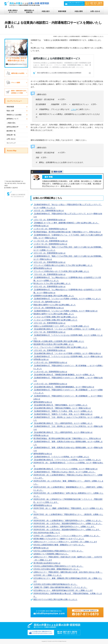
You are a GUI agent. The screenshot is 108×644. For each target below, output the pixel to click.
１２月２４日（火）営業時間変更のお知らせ (50, 362)
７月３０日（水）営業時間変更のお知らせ (49, 274)
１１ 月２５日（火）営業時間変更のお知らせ (51, 241)
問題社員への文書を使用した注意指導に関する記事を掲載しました (59, 341)
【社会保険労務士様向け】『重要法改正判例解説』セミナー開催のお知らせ (62, 408)
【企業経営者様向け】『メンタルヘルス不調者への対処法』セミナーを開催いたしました (67, 299)
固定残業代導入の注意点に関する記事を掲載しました (54, 344)
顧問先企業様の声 (13, 127)
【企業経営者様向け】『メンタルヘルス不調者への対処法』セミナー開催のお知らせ (65, 311)
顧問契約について (13, 119)
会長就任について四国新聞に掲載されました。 (51, 554)
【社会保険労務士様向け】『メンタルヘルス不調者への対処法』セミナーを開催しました (67, 329)
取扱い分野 (10, 111)
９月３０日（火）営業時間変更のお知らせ (49, 253)
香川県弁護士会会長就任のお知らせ (47, 563)
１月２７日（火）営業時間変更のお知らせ (49, 220)
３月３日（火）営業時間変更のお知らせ (49, 211)
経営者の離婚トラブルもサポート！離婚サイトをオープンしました (59, 539)
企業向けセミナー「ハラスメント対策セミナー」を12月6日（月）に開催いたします (65, 542)
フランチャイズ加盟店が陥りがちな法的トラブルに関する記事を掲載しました (63, 265)
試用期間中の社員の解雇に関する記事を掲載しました (54, 296)
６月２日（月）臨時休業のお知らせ (47, 302)
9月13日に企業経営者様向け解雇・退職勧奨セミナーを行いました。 (59, 545)
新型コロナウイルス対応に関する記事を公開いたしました (55, 599)
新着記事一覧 (11, 135)
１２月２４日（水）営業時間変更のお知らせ (50, 229)
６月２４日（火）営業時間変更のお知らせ (49, 286)
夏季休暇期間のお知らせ (43, 505)
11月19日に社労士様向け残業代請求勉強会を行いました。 (56, 584)
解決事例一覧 (11, 131)
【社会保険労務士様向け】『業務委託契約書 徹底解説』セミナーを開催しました (64, 375)
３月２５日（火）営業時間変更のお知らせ (49, 323)
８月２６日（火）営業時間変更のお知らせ (49, 262)
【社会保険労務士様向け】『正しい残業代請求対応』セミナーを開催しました (63, 423)
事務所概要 (10, 107)
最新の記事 (58, 172)
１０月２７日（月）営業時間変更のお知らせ (50, 244)
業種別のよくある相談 (14, 115)
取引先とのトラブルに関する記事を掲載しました (52, 283)
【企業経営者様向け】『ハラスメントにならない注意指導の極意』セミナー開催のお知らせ (68, 356)
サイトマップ (11, 143)
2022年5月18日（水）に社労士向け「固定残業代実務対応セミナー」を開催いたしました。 (68, 523)
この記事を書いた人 (41, 172)
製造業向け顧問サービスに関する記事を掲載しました (54, 314)
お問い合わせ (11, 139)
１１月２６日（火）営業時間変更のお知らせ (50, 372)
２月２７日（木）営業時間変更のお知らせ (49, 332)
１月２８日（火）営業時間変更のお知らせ (49, 350)
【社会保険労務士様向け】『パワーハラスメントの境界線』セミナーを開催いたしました (67, 460)
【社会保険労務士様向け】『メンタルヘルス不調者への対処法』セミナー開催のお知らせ (67, 353)
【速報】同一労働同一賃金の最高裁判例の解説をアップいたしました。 (60, 587)
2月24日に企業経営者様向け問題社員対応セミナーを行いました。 (58, 566)
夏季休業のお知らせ (41, 548)
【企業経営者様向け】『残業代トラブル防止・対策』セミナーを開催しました (63, 411)
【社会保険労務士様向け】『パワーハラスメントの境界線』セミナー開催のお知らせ (65, 469)
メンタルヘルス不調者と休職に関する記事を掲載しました (55, 320)
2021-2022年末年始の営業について (47, 533)
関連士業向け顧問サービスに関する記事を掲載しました (55, 305)
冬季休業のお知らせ (41, 226)
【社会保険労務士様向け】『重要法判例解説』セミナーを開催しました (60, 405)
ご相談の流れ (11, 123)
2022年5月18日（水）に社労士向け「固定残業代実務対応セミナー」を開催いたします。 (67, 530)
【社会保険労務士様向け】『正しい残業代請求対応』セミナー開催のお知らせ (63, 432)
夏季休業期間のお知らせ (43, 268)
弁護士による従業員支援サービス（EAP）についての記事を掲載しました (61, 326)
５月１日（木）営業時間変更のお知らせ (49, 308)
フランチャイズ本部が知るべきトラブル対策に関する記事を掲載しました (61, 271)
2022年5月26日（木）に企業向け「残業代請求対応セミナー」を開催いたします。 (65, 527)
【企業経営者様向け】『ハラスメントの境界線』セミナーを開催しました (61, 457)
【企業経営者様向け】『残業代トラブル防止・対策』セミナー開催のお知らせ (63, 414)
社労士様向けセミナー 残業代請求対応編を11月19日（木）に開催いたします (63, 590)
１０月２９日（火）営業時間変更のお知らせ (50, 384)
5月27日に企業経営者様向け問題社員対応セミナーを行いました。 (58, 551)
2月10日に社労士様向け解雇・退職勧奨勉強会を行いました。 (57, 569)
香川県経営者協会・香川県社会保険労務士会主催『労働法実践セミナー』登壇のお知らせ (67, 232)
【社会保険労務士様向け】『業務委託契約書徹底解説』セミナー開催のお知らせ (64, 387)
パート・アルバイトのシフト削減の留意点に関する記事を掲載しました (60, 347)
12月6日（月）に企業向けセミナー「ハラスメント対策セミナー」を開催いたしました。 (67, 536)
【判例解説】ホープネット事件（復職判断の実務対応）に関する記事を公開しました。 (66, 223)
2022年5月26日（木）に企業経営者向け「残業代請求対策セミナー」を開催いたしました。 (68, 521)
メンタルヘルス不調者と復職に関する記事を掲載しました (55, 317)
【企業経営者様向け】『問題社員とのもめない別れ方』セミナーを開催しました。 (65, 472)
